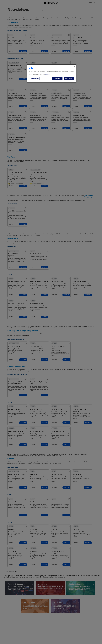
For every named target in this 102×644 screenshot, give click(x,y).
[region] (52, 73)
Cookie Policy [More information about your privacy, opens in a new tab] (48, 74)
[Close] (74, 66)
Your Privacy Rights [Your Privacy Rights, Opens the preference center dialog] (34, 78)
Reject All (57, 78)
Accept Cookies (69, 78)
